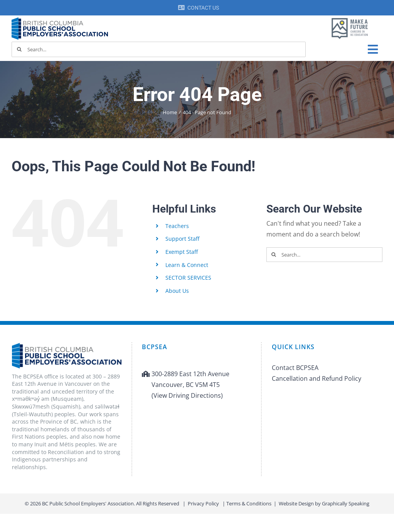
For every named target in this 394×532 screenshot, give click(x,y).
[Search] (19, 49)
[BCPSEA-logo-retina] (60, 20)
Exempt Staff (182, 252)
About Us (177, 291)
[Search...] (159, 49)
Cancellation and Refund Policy (317, 378)
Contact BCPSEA (295, 368)
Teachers (177, 226)
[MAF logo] (350, 19)
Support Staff (182, 239)
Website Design (296, 503)
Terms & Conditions (249, 503)
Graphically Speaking (346, 503)
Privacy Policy (203, 503)
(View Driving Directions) (187, 395)
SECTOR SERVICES (188, 278)
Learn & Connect (187, 265)
